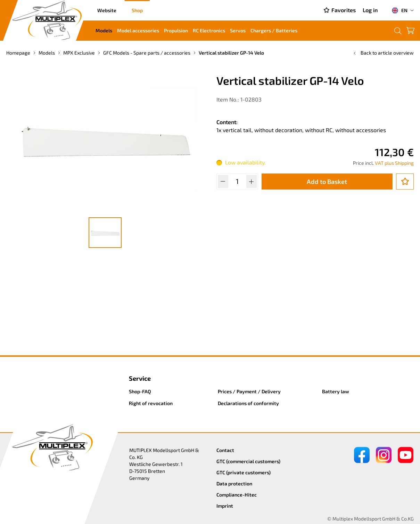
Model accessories (138, 30)
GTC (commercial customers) (248, 461)
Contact (225, 450)
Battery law (336, 391)
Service (140, 378)
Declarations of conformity (248, 403)
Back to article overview (383, 53)
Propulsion (176, 30)
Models (104, 30)
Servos (238, 30)
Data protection (234, 483)
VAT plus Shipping (394, 163)
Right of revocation (151, 403)
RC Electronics (209, 30)
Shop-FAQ (140, 391)
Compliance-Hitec (237, 495)
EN (400, 10)
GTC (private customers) (244, 472)
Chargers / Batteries (274, 30)
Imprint (225, 506)
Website (107, 10)
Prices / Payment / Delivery (249, 391)
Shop (137, 10)
